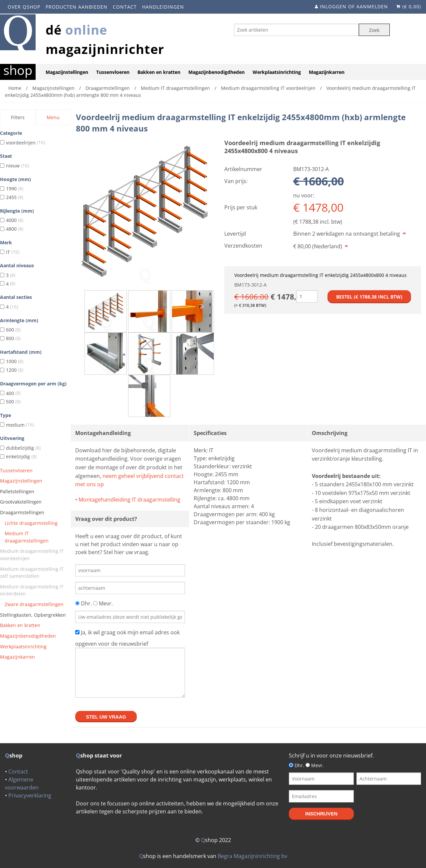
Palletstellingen (17, 491)
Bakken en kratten (159, 72)
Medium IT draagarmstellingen (27, 537)
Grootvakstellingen (21, 502)
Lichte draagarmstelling (31, 523)
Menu (53, 117)
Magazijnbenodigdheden (216, 72)
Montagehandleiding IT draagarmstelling (129, 500)
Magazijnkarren (327, 72)
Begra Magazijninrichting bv (252, 856)
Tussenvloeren (113, 72)
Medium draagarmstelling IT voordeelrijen (32, 555)
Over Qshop (24, 7)
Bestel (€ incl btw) (369, 297)
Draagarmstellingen (22, 512)
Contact (125, 7)
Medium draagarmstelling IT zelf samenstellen (32, 573)
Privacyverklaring (30, 795)
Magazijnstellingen (67, 72)
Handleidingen (163, 7)
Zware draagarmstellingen (34, 604)
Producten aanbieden (77, 7)
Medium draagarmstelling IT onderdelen (32, 590)
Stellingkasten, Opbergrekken (33, 615)
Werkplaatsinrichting (277, 72)
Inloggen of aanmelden (354, 6)
